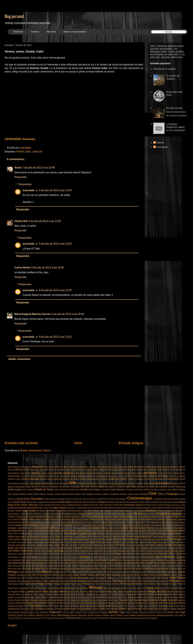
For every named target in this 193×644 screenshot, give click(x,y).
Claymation (37, 499)
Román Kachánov (156, 597)
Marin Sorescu (179, 563)
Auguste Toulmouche (145, 483)
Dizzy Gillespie (69, 505)
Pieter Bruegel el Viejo (167, 584)
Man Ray (119, 563)
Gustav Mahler (113, 528)
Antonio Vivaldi (86, 479)
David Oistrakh (132, 502)
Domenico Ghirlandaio (114, 505)
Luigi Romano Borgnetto (35, 563)
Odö (103, 575)
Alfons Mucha (164, 470)
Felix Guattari (57, 514)
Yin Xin (44, 618)
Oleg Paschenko (114, 575)
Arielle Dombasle (136, 479)
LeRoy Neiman (147, 557)
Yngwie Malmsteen (56, 618)
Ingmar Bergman (159, 533)
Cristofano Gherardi (162, 499)
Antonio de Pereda (159, 476)
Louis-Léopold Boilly (85, 560)
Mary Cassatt (131, 566)
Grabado (44, 528)
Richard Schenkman (128, 594)
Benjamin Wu (56, 487)
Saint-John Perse (111, 600)
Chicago (50, 494)
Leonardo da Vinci (129, 557)
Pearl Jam (165, 581)
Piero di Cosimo (98, 584)
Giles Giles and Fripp (155, 522)
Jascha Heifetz (52, 542)
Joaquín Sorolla (164, 545)
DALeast (175, 499)
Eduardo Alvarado (135, 508)
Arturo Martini (103, 483)
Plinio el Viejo (128, 588)
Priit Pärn (167, 588)
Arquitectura (48, 483)
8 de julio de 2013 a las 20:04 (68, 314)
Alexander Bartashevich (115, 470)
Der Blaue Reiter (171, 502)
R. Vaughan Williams (18, 592)
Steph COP (24, 606)
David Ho (104, 502)
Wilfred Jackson (95, 615)
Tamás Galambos (107, 606)
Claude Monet (24, 499)
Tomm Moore (14, 612)
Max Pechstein (34, 569)
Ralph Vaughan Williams (55, 592)
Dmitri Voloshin (83, 505)
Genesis (182, 519)
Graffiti (52, 528)
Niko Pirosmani (40, 575)
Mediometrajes (94, 569)
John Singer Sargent (176, 548)
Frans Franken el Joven (147, 517)
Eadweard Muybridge (18, 508)
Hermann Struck (56, 534)
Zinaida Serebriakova (134, 618)
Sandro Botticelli (169, 600)
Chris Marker (75, 494)
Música (47, 572)
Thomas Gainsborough (66, 609)
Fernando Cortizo (100, 514)
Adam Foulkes (62, 467)
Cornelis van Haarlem (117, 499)
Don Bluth (147, 505)
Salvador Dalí (127, 600)
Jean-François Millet (148, 542)
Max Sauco (47, 569)
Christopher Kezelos (118, 494)
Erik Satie (120, 511)
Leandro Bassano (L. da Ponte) (106, 557)
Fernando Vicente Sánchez (121, 514)
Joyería (38, 554)
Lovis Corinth (101, 560)
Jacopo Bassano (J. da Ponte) (149, 536)
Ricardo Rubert (67, 594)
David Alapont (52, 502)
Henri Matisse (27, 534)
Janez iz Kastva (25, 542)
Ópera (167, 575)
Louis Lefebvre (69, 560)
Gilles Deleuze (172, 522)
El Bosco (42, 511)
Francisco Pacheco (63, 517)
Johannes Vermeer (83, 548)
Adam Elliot (50, 467)
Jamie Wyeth (113, 539)
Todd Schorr (148, 609)
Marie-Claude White (163, 563)
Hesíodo (118, 534)
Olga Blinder (128, 575)
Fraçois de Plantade (25, 517)
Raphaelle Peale (92, 592)
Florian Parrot (150, 514)
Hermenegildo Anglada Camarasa (81, 533)
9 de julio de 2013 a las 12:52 (55, 337)
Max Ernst (23, 569)
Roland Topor (122, 597)
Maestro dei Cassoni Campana (100, 563)
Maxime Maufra (75, 569)
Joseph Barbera (172, 551)
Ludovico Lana (171, 560)
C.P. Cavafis (28, 490)
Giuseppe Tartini (178, 525)
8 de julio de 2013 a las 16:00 (48, 268)
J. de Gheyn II (68, 537)
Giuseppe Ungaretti (17, 528)
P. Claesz (110, 578)
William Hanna (110, 615)
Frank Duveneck (127, 517)
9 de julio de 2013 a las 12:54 (55, 190)
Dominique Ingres (133, 505)
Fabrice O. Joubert (42, 514)
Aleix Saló (35, 470)
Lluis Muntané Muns (17, 560)
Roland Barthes (108, 597)
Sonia (18, 168)
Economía (33, 508)
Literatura (169, 557)
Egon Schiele (30, 511)
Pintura (96, 587)
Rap (82, 592)
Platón (118, 588)
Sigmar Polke (115, 603)
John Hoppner (142, 548)
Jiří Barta (121, 545)
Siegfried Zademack (100, 603)
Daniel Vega (20, 502)
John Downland (111, 548)
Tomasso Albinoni (162, 609)
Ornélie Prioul (33, 578)
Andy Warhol (137, 473)
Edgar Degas (60, 508)
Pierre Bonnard (113, 584)
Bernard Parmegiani (72, 487)
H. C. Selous (29, 531)
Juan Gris (46, 554)
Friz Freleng (76, 519)
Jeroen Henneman (95, 545)
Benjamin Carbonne (41, 487)
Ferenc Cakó (24, 152)
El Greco (51, 511)
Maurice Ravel (175, 566)
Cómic (69, 499)
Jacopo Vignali (171, 537)
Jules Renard (69, 554)
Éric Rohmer (94, 511)
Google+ (13, 625)
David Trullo (158, 502)
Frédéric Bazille (42, 519)
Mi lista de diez (176, 111)
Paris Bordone (24, 581)
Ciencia (144, 494)
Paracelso (13, 581)
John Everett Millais (127, 548)
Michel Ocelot (156, 569)
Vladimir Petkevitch (37, 615)
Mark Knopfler (47, 566)
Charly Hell (21, 221)
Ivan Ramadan (32, 537)
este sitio (173, 54)
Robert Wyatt (68, 597)
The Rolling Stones (167, 606)
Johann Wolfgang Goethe (62, 548)
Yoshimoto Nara (73, 618)
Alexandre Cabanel (135, 470)
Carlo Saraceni (118, 490)
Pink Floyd (85, 588)
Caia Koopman (61, 490)
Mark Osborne (60, 566)
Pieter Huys (18, 588)
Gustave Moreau (147, 528)
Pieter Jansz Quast (33, 588)
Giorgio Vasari (22, 525)
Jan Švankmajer (174, 539)
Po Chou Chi (140, 588)
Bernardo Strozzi (90, 487)
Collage (62, 499)
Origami (174, 575)
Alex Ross (99, 470)
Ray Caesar (119, 592)
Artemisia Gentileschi (87, 483)
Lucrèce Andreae (140, 560)
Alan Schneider (116, 467)
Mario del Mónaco (31, 566)
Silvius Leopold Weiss (132, 603)
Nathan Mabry (97, 572)
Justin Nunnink (94, 554)
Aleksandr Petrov (85, 470)
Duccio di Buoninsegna (162, 505)
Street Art (48, 606)
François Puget (111, 517)
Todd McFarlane (134, 609)
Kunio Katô (61, 557)
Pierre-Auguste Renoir (131, 584)
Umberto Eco (94, 612)
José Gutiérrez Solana (135, 551)
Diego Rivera (15, 505)
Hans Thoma (96, 531)
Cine (153, 493)
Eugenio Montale (176, 511)
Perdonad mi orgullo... (166, 69)
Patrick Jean (64, 581)
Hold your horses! (131, 534)
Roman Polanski (172, 597)
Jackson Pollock (126, 537)
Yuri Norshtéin (103, 618)
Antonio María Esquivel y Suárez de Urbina (60, 479)
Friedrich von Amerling (60, 519)
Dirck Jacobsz (45, 505)
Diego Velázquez (30, 505)
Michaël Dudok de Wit (125, 569)
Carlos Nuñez (22, 268)
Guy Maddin (180, 528)
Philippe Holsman (62, 584)
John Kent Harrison (158, 548)
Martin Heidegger (101, 566)
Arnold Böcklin (172, 479)
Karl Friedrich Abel (130, 554)
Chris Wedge (87, 494)
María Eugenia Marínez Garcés (32, 314)
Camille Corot (74, 490)
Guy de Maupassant (165, 528)
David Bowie (77, 502)
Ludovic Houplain (157, 560)
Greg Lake (61, 528)
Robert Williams (42, 597)
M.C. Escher (79, 563)
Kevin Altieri (158, 554)
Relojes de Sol (157, 591)
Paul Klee (143, 581)
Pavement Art (154, 581)
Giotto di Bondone (48, 525)
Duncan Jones (179, 505)
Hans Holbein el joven (65, 531)
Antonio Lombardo (177, 476)
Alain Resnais (103, 467)
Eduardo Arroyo (151, 508)
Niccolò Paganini (122, 572)
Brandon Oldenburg (177, 487)
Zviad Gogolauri (150, 618)
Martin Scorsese (117, 566)
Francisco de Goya (45, 517)
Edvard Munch (179, 508)
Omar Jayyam (157, 575)
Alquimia (36, 473)
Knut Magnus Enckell (18, 557)
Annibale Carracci (46, 476)
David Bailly (65, 502)
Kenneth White (146, 554)
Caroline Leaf (132, 490)
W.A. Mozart (52, 615)
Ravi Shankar (106, 592)
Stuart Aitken (59, 606)
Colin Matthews (51, 499)
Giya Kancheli (32, 528)
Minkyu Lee (180, 569)
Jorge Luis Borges (55, 551)
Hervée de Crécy (106, 534)
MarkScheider (86, 566)
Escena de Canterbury (135, 511)
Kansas (105, 554)
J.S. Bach (114, 537)
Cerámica (155, 490)
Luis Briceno (52, 563)
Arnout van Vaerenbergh (30, 483)
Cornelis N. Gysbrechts (97, 499)
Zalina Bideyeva (117, 618)
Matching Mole (144, 566)
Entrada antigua (131, 443)
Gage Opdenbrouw (132, 519)
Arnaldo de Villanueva (154, 479)
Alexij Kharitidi (151, 470)
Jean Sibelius (114, 542)
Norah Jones (66, 575)
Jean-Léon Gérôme (35, 545)
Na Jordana (73, 572)
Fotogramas (175, 514)
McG (84, 569)
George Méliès (37, 522)
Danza (30, 502)
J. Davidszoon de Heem (50, 537)
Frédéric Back (27, 519)
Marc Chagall (147, 563)
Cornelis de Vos (79, 499)
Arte (73, 483)
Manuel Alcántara (131, 563)
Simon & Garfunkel (150, 603)
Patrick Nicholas (78, 581)
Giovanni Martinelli (89, 525)
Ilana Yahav (145, 534)
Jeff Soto (65, 545)
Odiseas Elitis (94, 575)
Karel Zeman (115, 554)
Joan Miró (150, 545)
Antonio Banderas (126, 476)
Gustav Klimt (99, 528)
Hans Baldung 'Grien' (44, 531)
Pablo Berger (163, 578)
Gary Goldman (159, 519)
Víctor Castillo (132, 612)
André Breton (80, 473)
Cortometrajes (140, 498)
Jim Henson (110, 545)
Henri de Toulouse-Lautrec (172, 531)
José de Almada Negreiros (77, 551)
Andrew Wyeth (124, 473)
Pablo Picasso (177, 578)
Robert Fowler (28, 597)
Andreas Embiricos (95, 473)
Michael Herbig (142, 569)
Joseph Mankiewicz (25, 554)
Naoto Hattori (85, 572)
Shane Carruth (74, 603)
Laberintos (85, 557)
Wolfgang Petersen (165, 615)
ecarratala (28, 190)
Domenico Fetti (97, 505)
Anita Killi (163, 473)
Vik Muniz (152, 612)
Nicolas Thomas (24, 575)
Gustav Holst (86, 528)
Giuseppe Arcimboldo (161, 525)
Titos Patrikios (112, 609)
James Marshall (76, 539)
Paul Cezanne (93, 581)
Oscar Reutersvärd (61, 578)
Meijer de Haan (108, 569)
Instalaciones (175, 533)
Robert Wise (55, 597)
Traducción (55, 612)
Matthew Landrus (159, 566)
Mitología (13, 572)
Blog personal (14, 17)
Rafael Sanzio (35, 592)
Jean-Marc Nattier (53, 545)
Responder (21, 177)
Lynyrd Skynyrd (65, 563)
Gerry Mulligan (101, 522)
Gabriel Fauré (103, 519)
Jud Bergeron (56, 554)
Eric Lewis (83, 511)
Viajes (122, 612)
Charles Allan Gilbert (169, 490)
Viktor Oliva (162, 612)
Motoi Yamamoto (26, 572)
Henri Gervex (14, 534)
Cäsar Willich (144, 490)
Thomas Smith (99, 609)
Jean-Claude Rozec (130, 542)
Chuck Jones (134, 494)
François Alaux (79, 517)
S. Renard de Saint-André (91, 600)
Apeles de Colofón (118, 479)
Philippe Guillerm (45, 584)
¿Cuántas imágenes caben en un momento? (176, 127)
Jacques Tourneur (22, 539)
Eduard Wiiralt (121, 508)
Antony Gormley (101, 479)
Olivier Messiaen (142, 575)
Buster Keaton (15, 490)
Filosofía (138, 514)
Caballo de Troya (44, 489)
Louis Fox (57, 560)
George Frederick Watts (19, 522)
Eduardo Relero (165, 508)
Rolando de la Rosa (138, 597)
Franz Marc (174, 517)
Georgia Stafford (66, 522)
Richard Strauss (146, 594)
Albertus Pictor (22, 470)
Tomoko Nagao (27, 612)
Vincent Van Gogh (176, 612)
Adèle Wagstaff (76, 467)
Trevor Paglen (68, 612)
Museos (38, 572)
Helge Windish (140, 531)
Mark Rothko (73, 566)
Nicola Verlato (158, 572)
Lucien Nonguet (125, 560)
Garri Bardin (147, 519)
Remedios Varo (173, 592)
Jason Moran (65, 542)
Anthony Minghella (109, 476)
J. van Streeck (81, 537)
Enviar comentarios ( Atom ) (36, 450)
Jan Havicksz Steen (129, 539)
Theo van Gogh (27, 609)
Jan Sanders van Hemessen (152, 539)
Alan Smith (129, 467)
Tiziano (123, 609)
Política (158, 588)
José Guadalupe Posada (114, 551)
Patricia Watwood (50, 581)
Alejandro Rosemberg (67, 470)
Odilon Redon (80, 575)
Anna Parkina (174, 473)
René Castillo (40, 594)
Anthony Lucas (93, 476)
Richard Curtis (94, 594)
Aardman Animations (22, 467)
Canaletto (106, 490)
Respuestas (25, 184)
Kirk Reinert (180, 554)
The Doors (121, 606)
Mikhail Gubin (168, 569)
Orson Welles (46, 578)
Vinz (25, 615)
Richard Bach (80, 594)
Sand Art (38, 152)
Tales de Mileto (72, 606)
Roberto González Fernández (88, 597)
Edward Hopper (15, 511)
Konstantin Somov (37, 557)
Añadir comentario (19, 359)
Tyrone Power (81, 612)
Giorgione (35, 525)
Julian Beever (81, 554)
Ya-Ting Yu (18, 618)
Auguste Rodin (129, 483)
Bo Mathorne (120, 487)
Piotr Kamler (109, 588)
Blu (112, 487)
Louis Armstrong (45, 560)
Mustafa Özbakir (60, 572)
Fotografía (162, 514)
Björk (107, 487)
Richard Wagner (163, 594)
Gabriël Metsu (116, 519)
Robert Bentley (179, 594)
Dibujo (182, 502)
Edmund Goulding (92, 508)
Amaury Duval (47, 473)
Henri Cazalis (153, 531)
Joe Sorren (21, 548)
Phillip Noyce (77, 584)
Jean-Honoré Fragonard (169, 542)
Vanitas (114, 612)
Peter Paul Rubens (28, 584)
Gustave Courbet (129, 528)
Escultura (152, 511)
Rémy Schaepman (25, 594)
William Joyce (123, 615)
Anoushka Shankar (77, 476)
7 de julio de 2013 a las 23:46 (39, 168)
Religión (144, 592)
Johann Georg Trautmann (38, 548)
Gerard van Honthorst (84, 522)
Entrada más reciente (21, 443)
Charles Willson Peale (22, 494)
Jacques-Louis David (40, 539)
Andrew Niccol (111, 473)
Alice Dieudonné (178, 470)
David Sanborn (146, 502)
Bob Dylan (132, 487)
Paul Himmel (132, 581)
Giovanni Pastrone (106, 525)
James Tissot (90, 539)
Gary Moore (172, 519)
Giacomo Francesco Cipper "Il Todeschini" (127, 522)
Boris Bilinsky (161, 487)
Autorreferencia (163, 483)
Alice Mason (14, 473)
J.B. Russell (93, 537)
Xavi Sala (179, 615)
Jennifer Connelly (78, 545)
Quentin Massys (178, 588)
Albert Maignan (172, 467)
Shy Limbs (86, 603)
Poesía (150, 588)
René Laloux (53, 594)
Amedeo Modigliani (64, 473)
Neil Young (109, 572)
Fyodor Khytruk (89, 519)
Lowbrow (113, 560)
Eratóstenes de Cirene (67, 511)
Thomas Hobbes (84, 609)
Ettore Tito (162, 511)
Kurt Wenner (73, 557)
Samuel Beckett (142, 600)
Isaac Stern (20, 537)
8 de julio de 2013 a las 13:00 (45, 221)
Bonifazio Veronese (146, 487)
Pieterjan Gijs (73, 588)
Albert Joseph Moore (155, 467)
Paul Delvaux (106, 581)
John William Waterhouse (21, 551)
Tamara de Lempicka (89, 606)
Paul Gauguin (119, 581)
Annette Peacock (29, 476)
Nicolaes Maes (171, 572)
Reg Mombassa (132, 592)
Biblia (102, 487)
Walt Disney (64, 615)
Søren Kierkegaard (168, 603)
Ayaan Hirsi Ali (179, 483)
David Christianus (91, 502)
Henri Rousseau (41, 534)
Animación (151, 473)
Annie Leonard (61, 476)
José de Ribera (96, 551)
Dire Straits (57, 505)
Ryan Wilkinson (58, 600)
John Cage (98, 548)
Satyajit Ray (20, 603)
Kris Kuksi (51, 557)
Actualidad (38, 467)
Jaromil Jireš (39, 542)
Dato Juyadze (39, 502)
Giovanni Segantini (124, 525)
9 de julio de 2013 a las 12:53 (55, 244)
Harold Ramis (126, 531)
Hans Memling (83, 531)
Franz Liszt (163, 517)
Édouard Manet (107, 508)
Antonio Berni (142, 476)
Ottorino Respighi (97, 578)
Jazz (93, 542)
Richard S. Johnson (110, 594)
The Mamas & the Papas (147, 606)
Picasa (87, 584)
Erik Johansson (107, 511)
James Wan (102, 539)
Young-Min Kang (89, 618)
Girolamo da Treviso (142, 525)
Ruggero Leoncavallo (41, 600)
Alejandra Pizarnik (48, 470)
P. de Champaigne (124, 578)
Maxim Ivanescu (60, 569)
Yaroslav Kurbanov (32, 618)
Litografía (181, 557)
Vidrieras (143, 612)
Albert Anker (140, 467)
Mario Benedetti (15, 566)
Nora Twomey (54, 575)
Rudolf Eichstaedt (23, 600)
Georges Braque (51, 522)
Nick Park (147, 572)
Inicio (78, 443)
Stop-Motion (36, 606)
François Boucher (95, 517)
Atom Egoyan (116, 483)
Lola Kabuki (32, 560)
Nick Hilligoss (136, 572)
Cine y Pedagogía (168, 494)
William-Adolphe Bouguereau (143, 615)
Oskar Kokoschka (79, 578)
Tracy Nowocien (41, 612)
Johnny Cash (40, 551)
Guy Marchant (15, 531)
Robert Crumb (14, 597)
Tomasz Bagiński (178, 609)
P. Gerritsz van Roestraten (145, 578)
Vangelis (104, 612)
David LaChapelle (117, 502)
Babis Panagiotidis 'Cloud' (20, 487)
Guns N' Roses (73, 528)
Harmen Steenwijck (111, 531)
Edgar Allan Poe (45, 508)
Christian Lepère (101, 494)
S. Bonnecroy (72, 600)
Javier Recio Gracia (81, 542)
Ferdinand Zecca (71, 514)
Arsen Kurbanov (61, 483)
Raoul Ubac (74, 592)
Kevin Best (169, 554)
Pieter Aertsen (150, 584)
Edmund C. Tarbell (75, 508)
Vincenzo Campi (15, 615)
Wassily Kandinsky (79, 615)
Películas (175, 581)
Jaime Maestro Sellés (59, 539)
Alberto (160, 143)
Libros (159, 557)
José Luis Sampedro (155, 551)
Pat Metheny (36, 581)
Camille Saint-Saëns (91, 490)
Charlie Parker (40, 494)
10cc (10, 467)
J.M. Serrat (104, 537)
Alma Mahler (25, 473)
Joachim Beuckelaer (135, 545)
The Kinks (131, 606)
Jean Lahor (102, 542)
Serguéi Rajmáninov (57, 603)
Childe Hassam (62, 494)
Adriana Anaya (89, 467)
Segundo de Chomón (37, 603)
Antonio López (15, 479)
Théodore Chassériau (45, 609)
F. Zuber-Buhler (26, 514)
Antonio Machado (31, 479)
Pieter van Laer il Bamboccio (54, 588)
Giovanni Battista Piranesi (69, 525)
